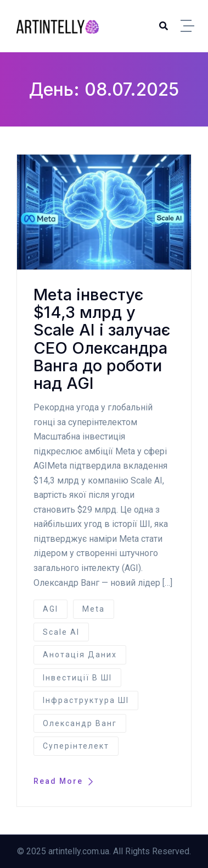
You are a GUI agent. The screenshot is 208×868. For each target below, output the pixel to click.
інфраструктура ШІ (86, 700)
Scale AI (61, 632)
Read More (63, 781)
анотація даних (80, 655)
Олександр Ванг (80, 723)
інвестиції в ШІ (77, 678)
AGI (50, 609)
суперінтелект (76, 746)
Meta (94, 609)
